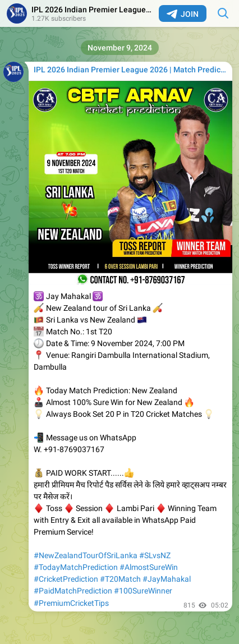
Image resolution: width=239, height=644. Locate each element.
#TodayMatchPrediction (76, 567)
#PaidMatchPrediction (73, 591)
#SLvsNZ (155, 555)
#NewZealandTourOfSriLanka (86, 555)
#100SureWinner (143, 591)
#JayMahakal (167, 579)
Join (183, 14)
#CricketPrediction (66, 579)
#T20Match (120, 579)
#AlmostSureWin (149, 567)
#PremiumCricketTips (71, 603)
